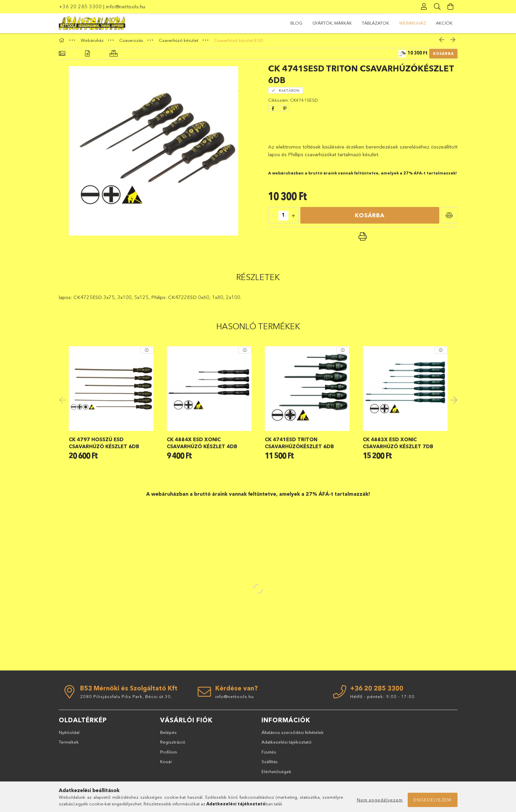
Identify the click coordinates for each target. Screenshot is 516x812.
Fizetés (269, 755)
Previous (64, 402)
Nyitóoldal (69, 735)
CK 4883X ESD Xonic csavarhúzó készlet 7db (398, 446)
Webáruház (330, 23)
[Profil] (424, 7)
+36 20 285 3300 (80, 6)
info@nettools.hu (126, 6)
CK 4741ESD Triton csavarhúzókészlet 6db (299, 446)
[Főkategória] (62, 43)
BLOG (447, 23)
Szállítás (270, 764)
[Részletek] (87, 57)
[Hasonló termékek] (114, 57)
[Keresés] (438, 7)
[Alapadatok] (62, 57)
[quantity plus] (293, 219)
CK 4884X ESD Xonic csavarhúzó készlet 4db (202, 446)
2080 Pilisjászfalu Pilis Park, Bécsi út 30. (126, 699)
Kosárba (443, 56)
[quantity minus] (273, 219)
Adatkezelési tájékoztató (287, 745)
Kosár (166, 764)
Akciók (299, 23)
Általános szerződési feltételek (293, 735)
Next (453, 402)
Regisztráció (173, 745)
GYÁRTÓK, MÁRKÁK (411, 23)
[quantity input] (283, 219)
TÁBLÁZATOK (367, 23)
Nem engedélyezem (380, 800)
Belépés (168, 735)
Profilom (169, 755)
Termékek (69, 745)
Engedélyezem (432, 800)
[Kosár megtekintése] (451, 7)
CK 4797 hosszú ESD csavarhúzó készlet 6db (104, 446)
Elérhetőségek (276, 774)
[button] (449, 218)
